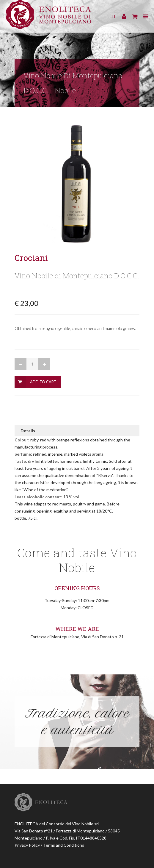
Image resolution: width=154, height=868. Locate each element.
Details (28, 431)
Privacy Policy (27, 845)
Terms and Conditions (64, 845)
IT (114, 16)
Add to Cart (43, 382)
